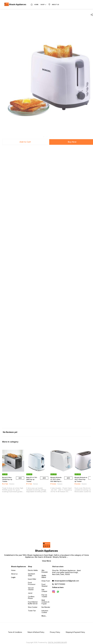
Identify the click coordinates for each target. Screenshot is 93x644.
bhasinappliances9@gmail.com (67, 581)
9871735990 (60, 584)
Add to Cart (25, 142)
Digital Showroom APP (58, 642)
